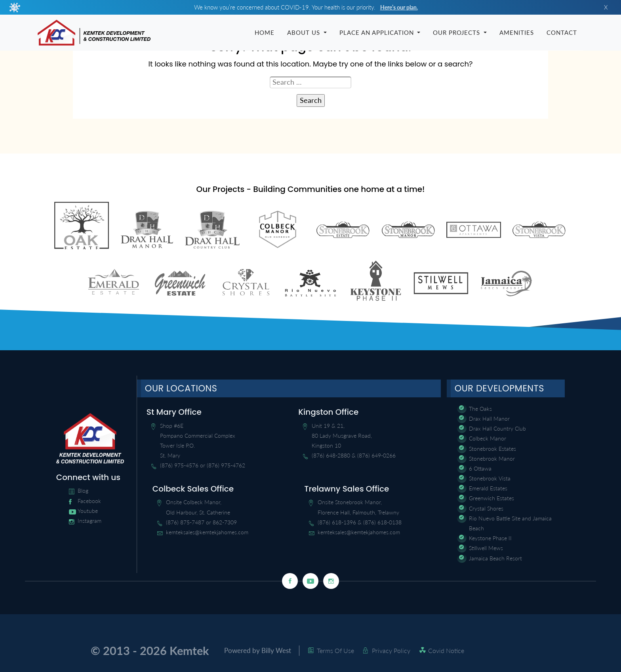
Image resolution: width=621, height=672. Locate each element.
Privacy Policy (396, 651)
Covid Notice (451, 651)
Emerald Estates (488, 489)
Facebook (89, 502)
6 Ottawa (480, 469)
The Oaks (480, 409)
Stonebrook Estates (492, 449)
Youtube (88, 512)
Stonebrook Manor (492, 459)
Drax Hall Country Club (497, 430)
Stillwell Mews (486, 549)
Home (265, 33)
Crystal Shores (486, 509)
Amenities (517, 33)
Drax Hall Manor (489, 420)
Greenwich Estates (491, 499)
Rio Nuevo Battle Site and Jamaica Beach (510, 524)
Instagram (90, 522)
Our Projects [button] (457, 33)
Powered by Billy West (260, 651)
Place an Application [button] (378, 33)
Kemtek (189, 651)
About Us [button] (305, 33)
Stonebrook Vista (490, 479)
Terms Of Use (340, 651)
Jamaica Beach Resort (495, 559)
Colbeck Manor (488, 439)
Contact (562, 33)
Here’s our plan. (399, 7)
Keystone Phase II (490, 539)
